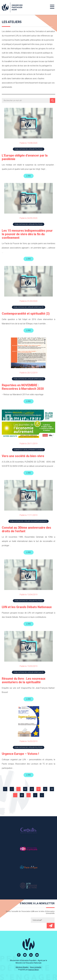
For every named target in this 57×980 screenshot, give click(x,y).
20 (22, 795)
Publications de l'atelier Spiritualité (29, 307)
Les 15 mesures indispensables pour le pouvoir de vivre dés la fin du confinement (27, 234)
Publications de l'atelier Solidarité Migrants (28, 521)
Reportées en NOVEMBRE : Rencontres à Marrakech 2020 (23, 387)
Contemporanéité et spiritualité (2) (26, 314)
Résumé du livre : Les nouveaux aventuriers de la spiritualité (24, 680)
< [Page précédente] (12, 789)
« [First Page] (5, 789)
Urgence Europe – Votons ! (20, 754)
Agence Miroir (33, 970)
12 (25, 789)
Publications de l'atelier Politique (29, 149)
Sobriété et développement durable (28, 450)
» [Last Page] (42, 795)
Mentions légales (22, 967)
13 (32, 789)
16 (52, 789)
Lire (29, 176)
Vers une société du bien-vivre (23, 456)
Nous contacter (36, 967)
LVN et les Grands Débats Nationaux (27, 607)
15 (45, 789)
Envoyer (51, 926)
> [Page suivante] (35, 795)
